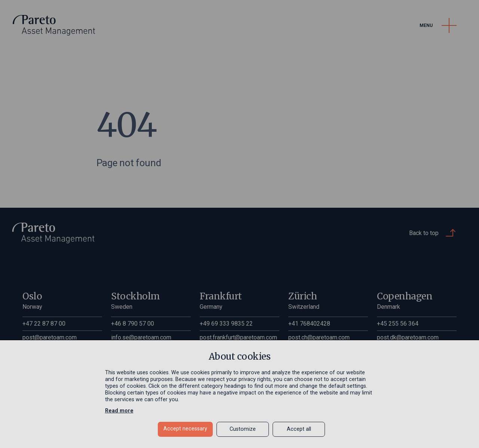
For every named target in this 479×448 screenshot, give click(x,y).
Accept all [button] (299, 429)
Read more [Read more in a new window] (119, 411)
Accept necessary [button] (185, 429)
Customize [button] (243, 429)
